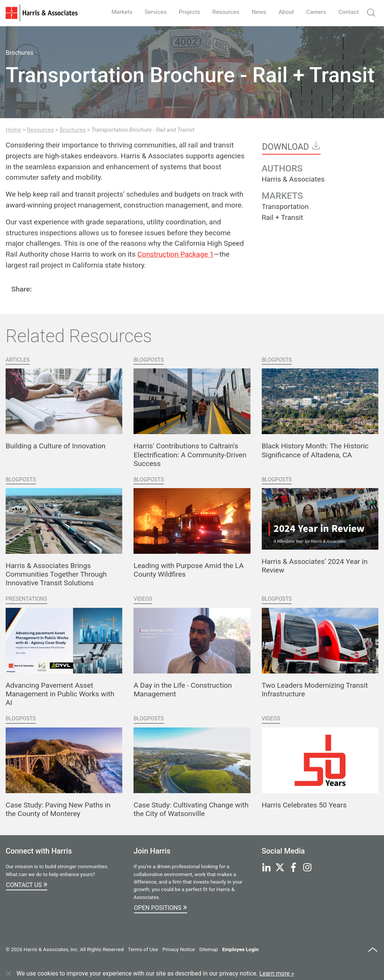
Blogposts (149, 360)
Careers (315, 12)
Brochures (73, 130)
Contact (348, 12)
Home (13, 130)
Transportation (285, 207)
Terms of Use (143, 949)
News (256, 12)
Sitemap (208, 949)
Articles (18, 360)
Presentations (26, 599)
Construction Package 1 (175, 254)
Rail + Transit (282, 217)
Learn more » (277, 973)
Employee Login (240, 949)
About (284, 12)
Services (149, 12)
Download (291, 146)
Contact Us (27, 884)
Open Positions (160, 907)
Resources (222, 12)
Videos (143, 599)
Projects (184, 12)
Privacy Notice (179, 949)
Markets (115, 12)
